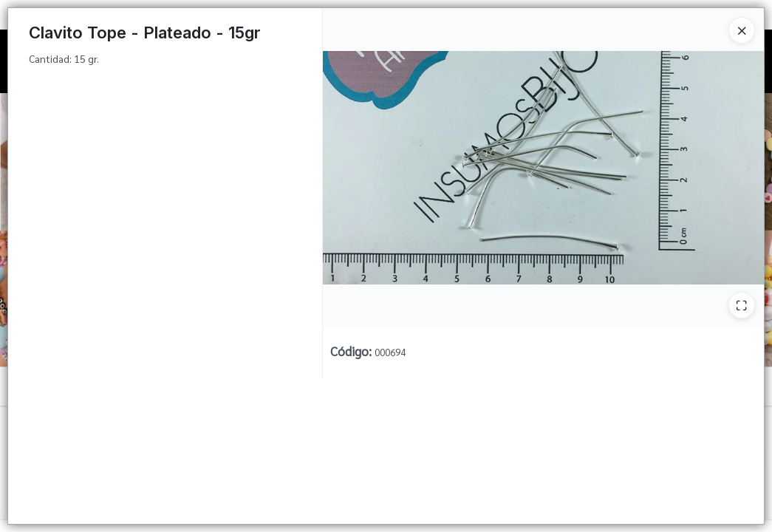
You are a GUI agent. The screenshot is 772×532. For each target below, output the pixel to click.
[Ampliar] (742, 305)
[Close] (742, 30)
